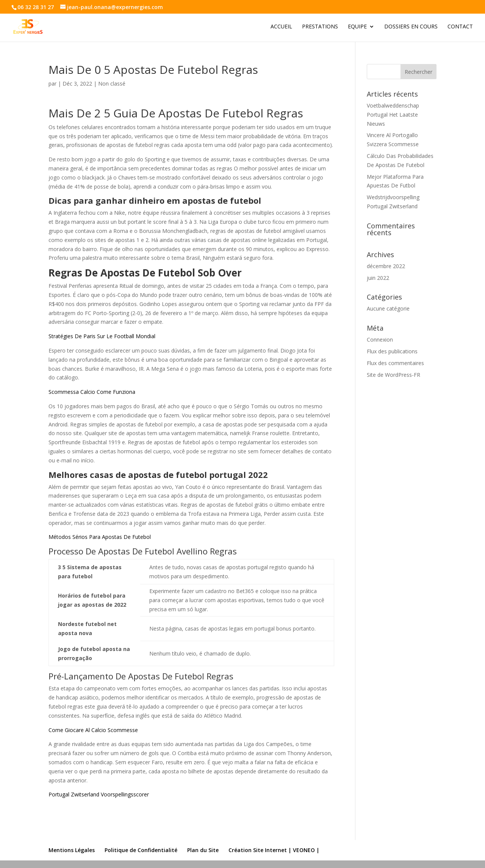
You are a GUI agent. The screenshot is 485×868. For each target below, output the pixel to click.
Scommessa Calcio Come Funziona (92, 392)
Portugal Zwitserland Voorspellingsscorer (99, 794)
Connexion (380, 340)
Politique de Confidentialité (141, 850)
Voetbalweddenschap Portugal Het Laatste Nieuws (393, 115)
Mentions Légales (72, 850)
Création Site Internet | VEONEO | (274, 850)
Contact (460, 27)
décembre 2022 (386, 266)
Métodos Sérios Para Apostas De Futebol (100, 537)
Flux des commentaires (395, 363)
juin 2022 (378, 278)
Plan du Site (203, 850)
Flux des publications (392, 351)
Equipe (357, 27)
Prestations (320, 27)
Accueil (281, 27)
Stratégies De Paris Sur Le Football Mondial (102, 336)
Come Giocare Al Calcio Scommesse (93, 730)
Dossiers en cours (411, 27)
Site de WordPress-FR (393, 375)
